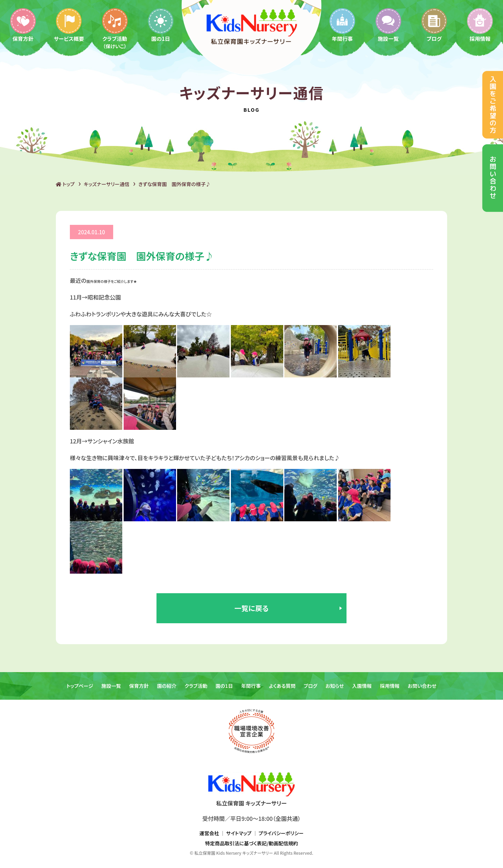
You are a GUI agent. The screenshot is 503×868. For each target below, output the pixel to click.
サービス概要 (69, 25)
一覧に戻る (251, 608)
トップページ (80, 686)
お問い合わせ (422, 686)
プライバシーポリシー (281, 833)
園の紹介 (167, 686)
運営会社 (209, 833)
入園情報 (362, 686)
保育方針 (23, 25)
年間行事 (342, 25)
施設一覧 (388, 25)
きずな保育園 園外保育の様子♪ (174, 184)
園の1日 (161, 25)
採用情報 (390, 686)
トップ (65, 184)
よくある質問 (282, 686)
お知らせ (335, 686)
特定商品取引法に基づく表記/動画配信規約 (251, 843)
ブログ (434, 25)
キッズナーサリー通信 (107, 184)
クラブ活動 (115, 28)
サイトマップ (239, 833)
